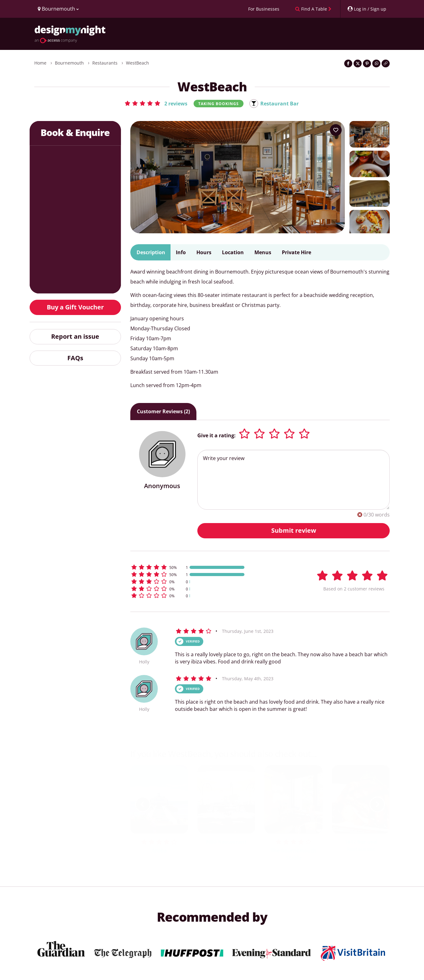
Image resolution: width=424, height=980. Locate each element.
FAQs (75, 358)
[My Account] (367, 9)
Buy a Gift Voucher (75, 307)
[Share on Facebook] (348, 63)
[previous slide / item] (143, 804)
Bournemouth (69, 63)
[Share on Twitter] (358, 63)
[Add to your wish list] (336, 130)
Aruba (159, 851)
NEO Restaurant (226, 842)
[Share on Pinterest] (367, 63)
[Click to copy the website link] (386, 63)
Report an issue (75, 336)
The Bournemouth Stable (294, 854)
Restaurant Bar (279, 104)
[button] (156, 103)
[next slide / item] (377, 804)
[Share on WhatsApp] (376, 63)
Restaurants (105, 63)
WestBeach (137, 63)
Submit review (294, 530)
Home (40, 63)
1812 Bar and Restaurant (361, 845)
